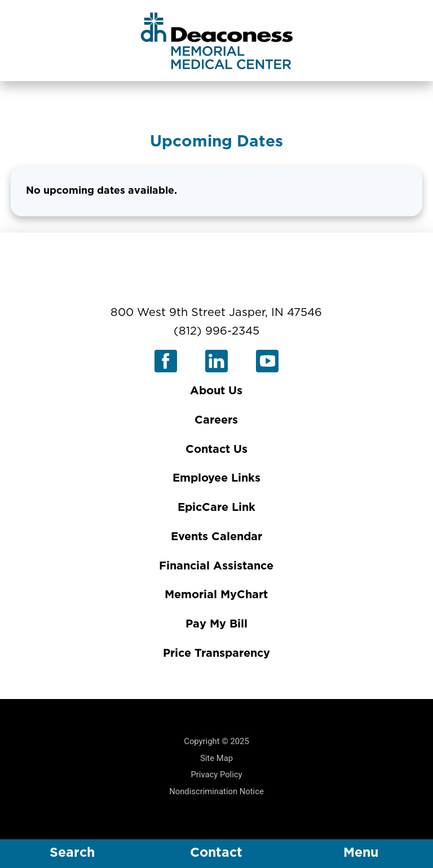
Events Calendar (216, 537)
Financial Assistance (216, 566)
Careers (216, 420)
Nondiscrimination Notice (216, 791)
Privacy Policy (216, 774)
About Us (216, 391)
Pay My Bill (216, 624)
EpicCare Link (216, 508)
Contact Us (216, 449)
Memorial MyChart (216, 595)
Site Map (216, 758)
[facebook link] (166, 361)
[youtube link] (267, 361)
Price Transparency (216, 653)
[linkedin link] (216, 361)
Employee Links (216, 478)
